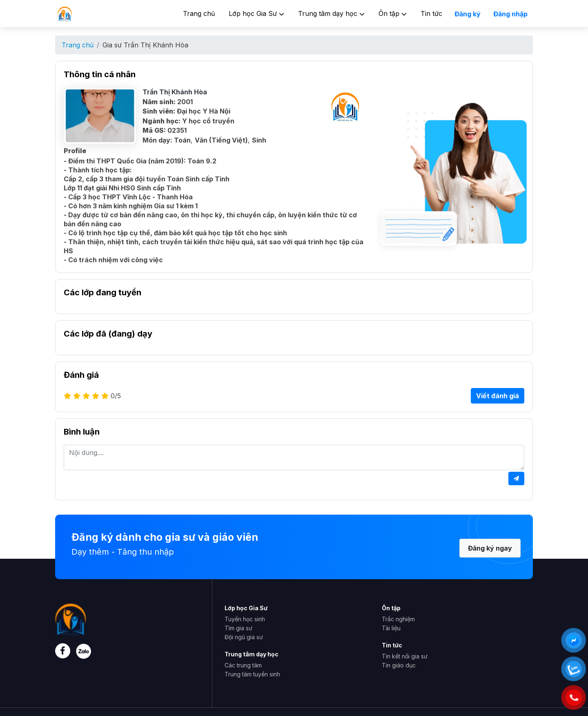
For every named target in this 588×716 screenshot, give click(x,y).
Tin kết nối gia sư (405, 656)
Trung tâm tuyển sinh (252, 674)
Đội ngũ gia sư (244, 637)
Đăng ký (468, 14)
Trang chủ (199, 13)
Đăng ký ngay (490, 548)
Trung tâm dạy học (331, 13)
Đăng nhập (510, 14)
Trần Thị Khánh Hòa (175, 92)
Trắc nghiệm (398, 619)
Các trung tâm (243, 665)
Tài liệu (391, 628)
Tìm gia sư (238, 628)
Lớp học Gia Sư (256, 13)
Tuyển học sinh (245, 619)
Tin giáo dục (399, 665)
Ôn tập (393, 13)
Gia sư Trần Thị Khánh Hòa (145, 45)
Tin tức (431, 13)
